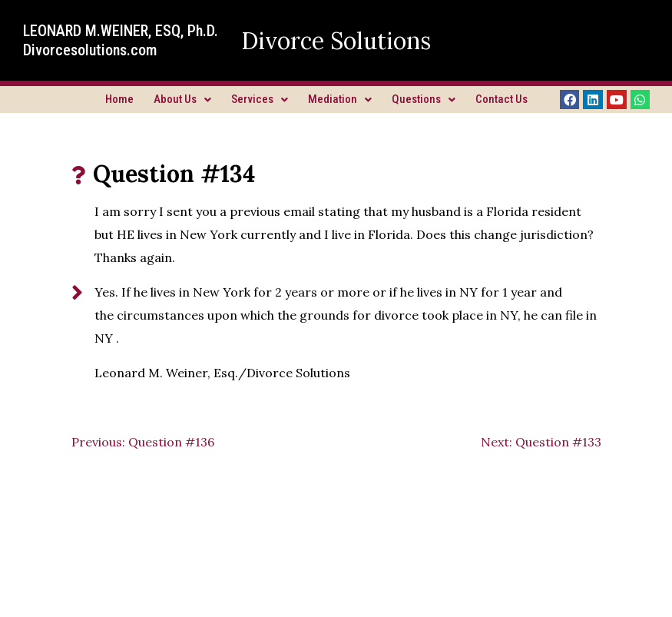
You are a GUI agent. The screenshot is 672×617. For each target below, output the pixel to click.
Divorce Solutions (336, 41)
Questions (424, 99)
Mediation (340, 99)
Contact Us (502, 99)
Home (119, 99)
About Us (182, 99)
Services (260, 99)
